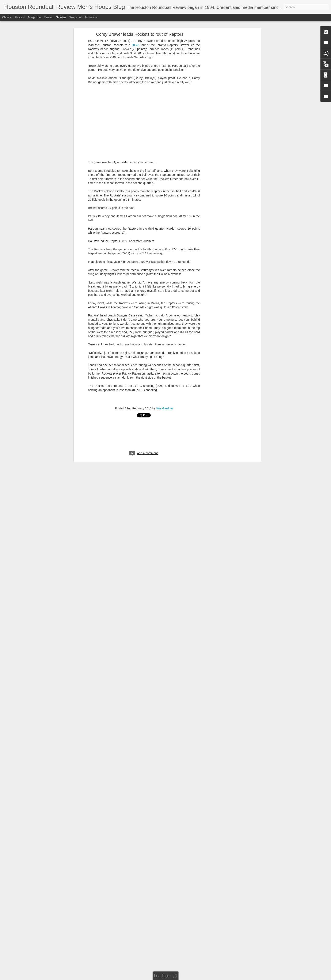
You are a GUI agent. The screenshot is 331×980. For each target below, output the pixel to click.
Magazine (35, 17)
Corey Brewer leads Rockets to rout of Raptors (140, 34)
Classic (7, 17)
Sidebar (61, 17)
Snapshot (75, 17)
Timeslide (91, 17)
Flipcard (20, 17)
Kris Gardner (165, 408)
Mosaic (48, 17)
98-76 (135, 45)
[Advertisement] (223, 101)
